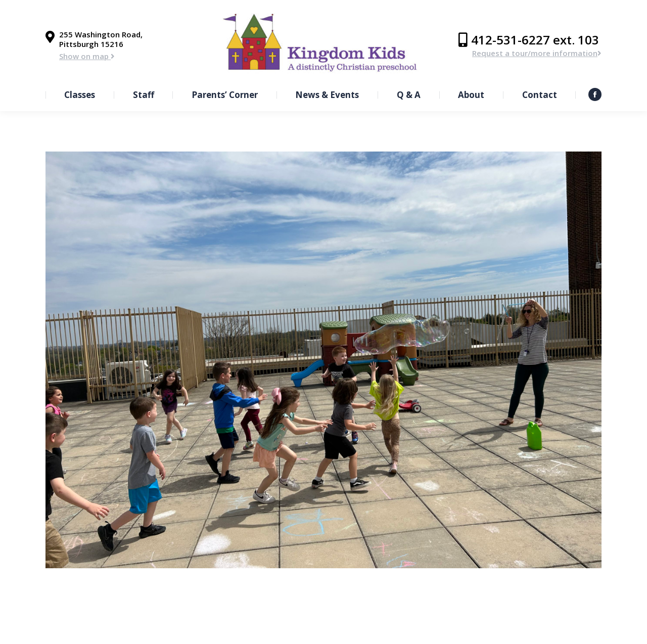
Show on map (87, 56)
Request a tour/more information (537, 53)
